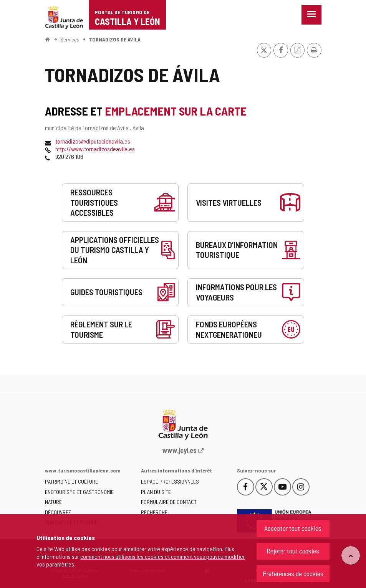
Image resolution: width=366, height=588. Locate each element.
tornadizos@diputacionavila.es (93, 141)
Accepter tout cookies (293, 528)
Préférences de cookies (293, 573)
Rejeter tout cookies (293, 551)
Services (70, 39)
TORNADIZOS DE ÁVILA (115, 39)
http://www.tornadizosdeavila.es (95, 149)
